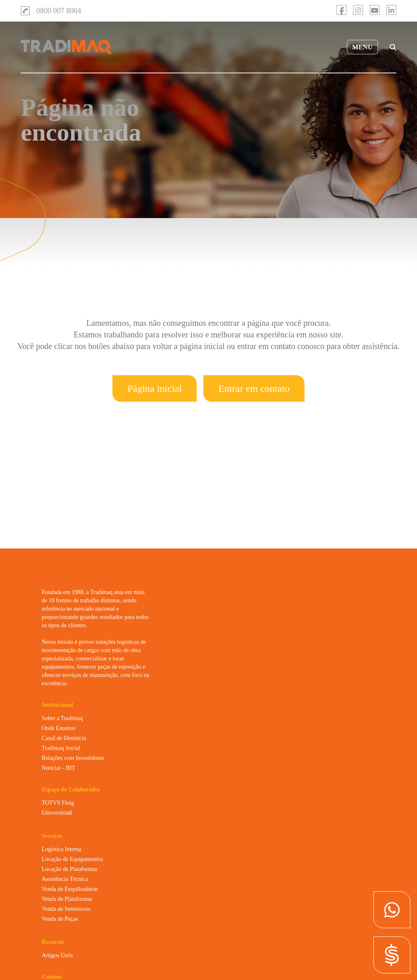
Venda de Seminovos (66, 909)
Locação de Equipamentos (73, 859)
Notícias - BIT (59, 768)
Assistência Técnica (65, 879)
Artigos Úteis (57, 955)
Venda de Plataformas (67, 899)
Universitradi (57, 813)
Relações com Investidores (73, 758)
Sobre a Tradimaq (63, 718)
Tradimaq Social (61, 748)
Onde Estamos (59, 728)
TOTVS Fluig (58, 803)
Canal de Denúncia (64, 738)
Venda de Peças (60, 919)
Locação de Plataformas (70, 869)
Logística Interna (62, 849)
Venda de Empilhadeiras (70, 889)
